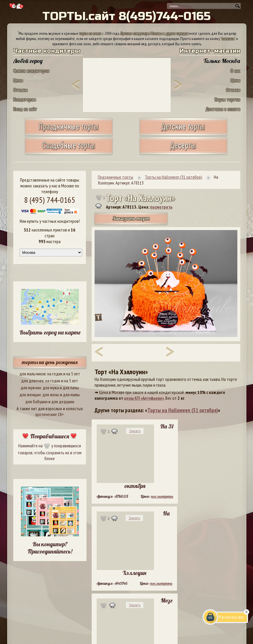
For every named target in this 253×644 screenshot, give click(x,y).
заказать (228, 39)
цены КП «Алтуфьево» (144, 398)
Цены (18, 80)
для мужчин (31, 388)
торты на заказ (90, 33)
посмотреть (161, 207)
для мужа (51, 388)
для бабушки (36, 401)
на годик (55, 374)
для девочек (32, 381)
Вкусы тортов (227, 99)
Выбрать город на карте (50, 332)
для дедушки (63, 401)
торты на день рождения (50, 362)
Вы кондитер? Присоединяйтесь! (50, 548)
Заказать (135, 431)
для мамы (71, 395)
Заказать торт (131, 218)
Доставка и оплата (223, 109)
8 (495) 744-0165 (50, 200)
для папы (71, 388)
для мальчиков (32, 374)
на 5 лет (73, 374)
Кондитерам (25, 99)
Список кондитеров (31, 71)
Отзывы (20, 90)
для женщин (30, 395)
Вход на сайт (25, 109)
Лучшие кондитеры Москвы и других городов (154, 33)
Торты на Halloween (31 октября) (183, 410)
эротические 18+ (50, 414)
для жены (51, 395)
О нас (235, 71)
